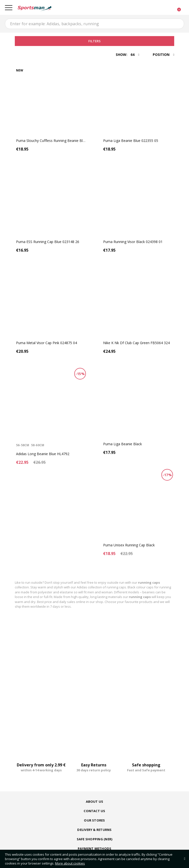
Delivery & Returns (94, 830)
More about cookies (70, 863)
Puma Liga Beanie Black (123, 444)
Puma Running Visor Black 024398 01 (133, 242)
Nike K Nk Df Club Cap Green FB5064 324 (136, 343)
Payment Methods (95, 848)
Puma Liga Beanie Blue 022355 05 (131, 141)
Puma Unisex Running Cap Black (129, 545)
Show (121, 55)
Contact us (94, 811)
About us (95, 801)
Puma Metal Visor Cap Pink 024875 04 (47, 343)
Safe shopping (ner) (95, 839)
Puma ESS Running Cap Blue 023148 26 (48, 242)
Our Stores (94, 820)
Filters (94, 41)
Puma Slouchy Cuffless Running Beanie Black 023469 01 (61, 141)
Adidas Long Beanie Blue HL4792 (43, 454)
